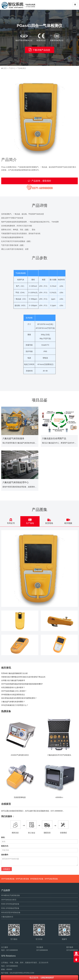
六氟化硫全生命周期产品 (54, 438)
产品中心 (12, 68)
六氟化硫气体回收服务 (13, 438)
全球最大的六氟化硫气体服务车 (13, 680)
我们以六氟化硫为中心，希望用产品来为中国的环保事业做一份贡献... (59, 443)
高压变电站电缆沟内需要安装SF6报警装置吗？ (19, 698)
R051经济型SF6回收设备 (11, 912)
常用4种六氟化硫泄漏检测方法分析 (14, 673)
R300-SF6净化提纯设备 (10, 904)
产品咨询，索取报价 (40, 181)
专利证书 (11, 521)
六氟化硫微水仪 (7, 917)
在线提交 (7, 869)
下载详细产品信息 (39, 50)
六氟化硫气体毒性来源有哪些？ (13, 702)
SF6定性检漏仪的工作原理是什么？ (15, 705)
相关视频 (68, 521)
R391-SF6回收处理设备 (10, 908)
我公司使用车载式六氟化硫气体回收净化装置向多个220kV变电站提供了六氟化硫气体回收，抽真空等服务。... (20, 443)
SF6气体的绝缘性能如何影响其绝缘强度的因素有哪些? (22, 684)
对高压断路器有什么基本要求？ (13, 687)
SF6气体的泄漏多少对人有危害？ (14, 691)
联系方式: (5, 846)
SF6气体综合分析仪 (9, 900)
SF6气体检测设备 (8, 879)
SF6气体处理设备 (51, 879)
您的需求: (5, 855)
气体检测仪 (22, 68)
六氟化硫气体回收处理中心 (16, 482)
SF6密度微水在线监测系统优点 (13, 695)
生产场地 (30, 521)
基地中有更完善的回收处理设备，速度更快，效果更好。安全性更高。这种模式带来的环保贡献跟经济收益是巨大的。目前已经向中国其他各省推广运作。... (20, 487)
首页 (5, 68)
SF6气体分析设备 (22, 879)
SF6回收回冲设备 (37, 879)
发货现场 (49, 521)
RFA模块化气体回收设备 (11, 895)
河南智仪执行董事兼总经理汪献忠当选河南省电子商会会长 (23, 677)
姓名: (3, 837)
